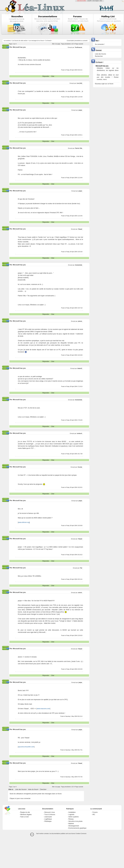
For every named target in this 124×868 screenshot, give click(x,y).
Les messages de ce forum (36, 41)
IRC (94, 815)
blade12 (80, 368)
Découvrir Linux (50, 812)
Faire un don (24, 817)
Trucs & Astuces (50, 815)
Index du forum (33, 789)
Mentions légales (26, 815)
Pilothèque (48, 821)
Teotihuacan (78, 47)
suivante (85, 41)
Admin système (74, 817)
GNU (101, 1)
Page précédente (66, 44)
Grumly (80, 467)
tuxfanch (80, 433)
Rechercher (99, 56)
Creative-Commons (81, 834)
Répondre (46, 76)
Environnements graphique (77, 828)
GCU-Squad (96, 1)
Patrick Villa (79, 148)
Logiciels (71, 815)
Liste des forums (21, 789)
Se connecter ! (100, 44)
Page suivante (79, 44)
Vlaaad (80, 229)
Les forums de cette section (20, 41)
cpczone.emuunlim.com (26, 747)
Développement (74, 826)
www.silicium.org (24, 522)
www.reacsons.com (43, 709)
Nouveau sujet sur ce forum (104, 84)
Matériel (71, 824)
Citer (53, 76)
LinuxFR (89, 1)
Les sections (7, 41)
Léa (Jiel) (79, 83)
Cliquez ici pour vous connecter (20, 798)
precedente (78, 41)
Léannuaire (48, 817)
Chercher (43, 789)
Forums (95, 812)
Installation (72, 812)
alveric (80, 593)
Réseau (71, 819)
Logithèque (48, 819)
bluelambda (79, 265)
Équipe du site (25, 812)
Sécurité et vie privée (75, 821)
